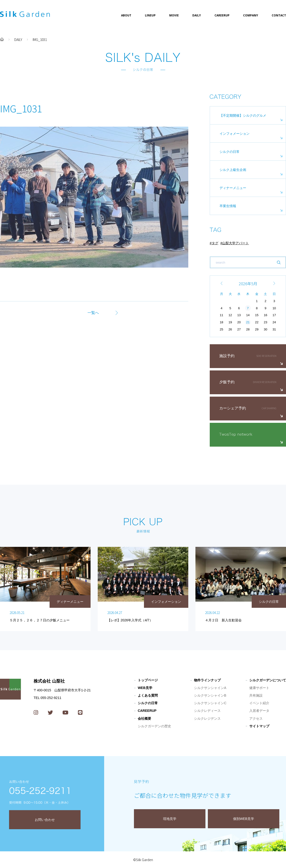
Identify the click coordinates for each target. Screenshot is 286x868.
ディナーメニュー (233, 188)
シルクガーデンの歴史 (154, 726)
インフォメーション (235, 134)
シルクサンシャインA (210, 688)
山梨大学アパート (235, 243)
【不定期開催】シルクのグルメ (243, 115)
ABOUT (126, 15)
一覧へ (93, 313)
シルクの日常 (230, 152)
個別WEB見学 (244, 819)
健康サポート (259, 688)
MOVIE (174, 15)
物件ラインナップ (207, 680)
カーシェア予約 (233, 408)
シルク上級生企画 (233, 170)
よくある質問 (148, 695)
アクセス (256, 718)
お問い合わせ (45, 820)
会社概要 (144, 718)
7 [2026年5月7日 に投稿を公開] (248, 308)
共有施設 (256, 695)
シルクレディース (207, 711)
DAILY (197, 15)
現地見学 (170, 819)
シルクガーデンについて (268, 680)
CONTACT (279, 15)
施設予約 (227, 356)
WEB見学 (145, 688)
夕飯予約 (227, 382)
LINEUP (150, 15)
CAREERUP (222, 15)
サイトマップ (259, 726)
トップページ (148, 680)
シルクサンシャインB (210, 695)
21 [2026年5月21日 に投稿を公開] (248, 322)
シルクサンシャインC (210, 703)
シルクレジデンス (207, 718)
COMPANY (251, 15)
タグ (215, 243)
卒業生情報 (228, 206)
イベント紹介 (259, 703)
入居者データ (259, 711)
